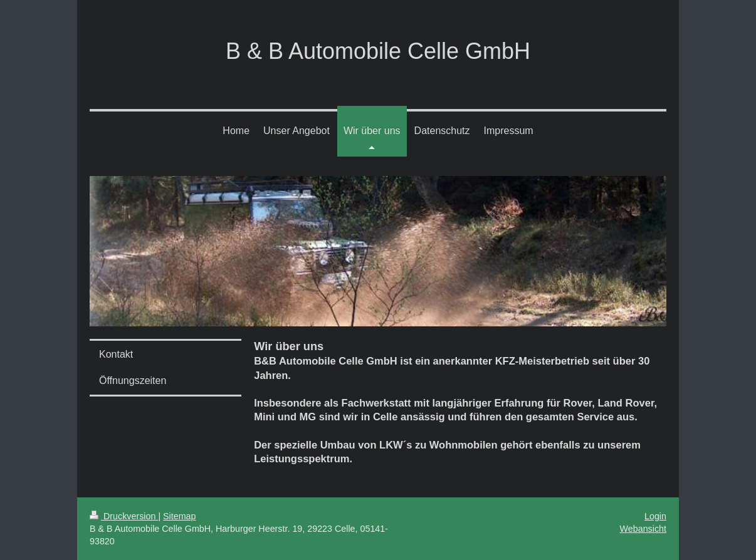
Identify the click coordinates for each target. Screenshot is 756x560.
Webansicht (643, 529)
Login (655, 516)
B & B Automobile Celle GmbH (378, 51)
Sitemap (179, 516)
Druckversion (124, 516)
